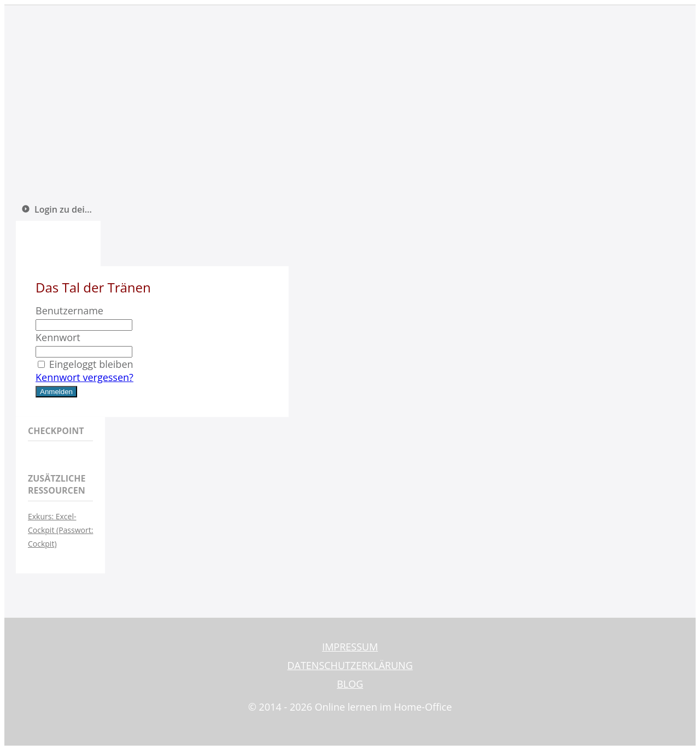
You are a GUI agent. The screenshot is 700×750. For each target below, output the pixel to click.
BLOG (350, 684)
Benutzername (69, 310)
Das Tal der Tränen (93, 287)
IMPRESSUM (350, 647)
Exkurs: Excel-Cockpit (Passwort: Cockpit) (60, 530)
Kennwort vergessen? (84, 377)
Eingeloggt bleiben (84, 364)
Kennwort (58, 337)
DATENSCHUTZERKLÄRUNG (350, 665)
